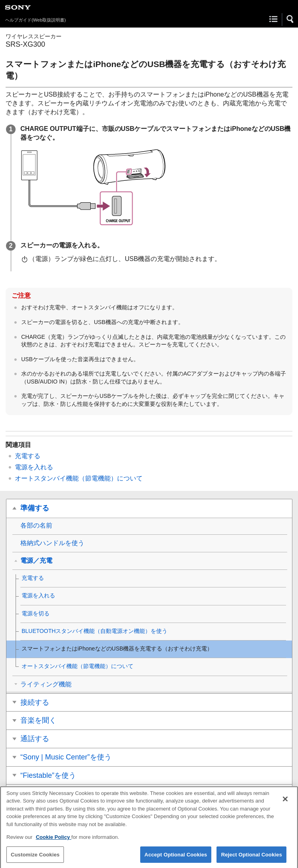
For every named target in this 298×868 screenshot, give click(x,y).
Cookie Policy (54, 841)
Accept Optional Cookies (176, 858)
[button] (290, 19)
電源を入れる (34, 467)
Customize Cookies (35, 858)
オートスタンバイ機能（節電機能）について (79, 478)
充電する (28, 456)
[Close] (285, 803)
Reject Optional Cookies (251, 858)
